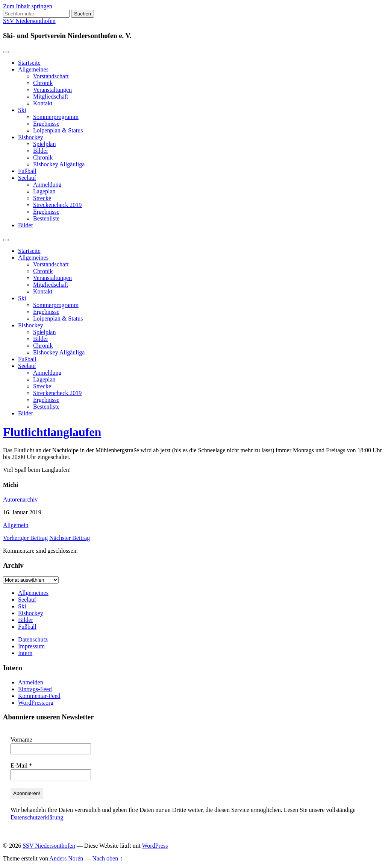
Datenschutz (33, 639)
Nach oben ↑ (107, 858)
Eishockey (31, 137)
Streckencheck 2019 (57, 205)
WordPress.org (36, 703)
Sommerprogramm (56, 117)
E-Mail (21, 765)
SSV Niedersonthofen (29, 21)
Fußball (27, 171)
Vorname (21, 740)
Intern (25, 653)
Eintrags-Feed (35, 689)
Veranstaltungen (52, 90)
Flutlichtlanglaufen (52, 432)
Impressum (31, 646)
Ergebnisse (46, 124)
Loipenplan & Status (58, 130)
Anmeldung (47, 185)
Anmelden (31, 682)
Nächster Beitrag (70, 538)
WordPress (155, 846)
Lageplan (44, 191)
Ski (22, 110)
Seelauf (27, 178)
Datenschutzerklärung (37, 817)
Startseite (29, 63)
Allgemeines (33, 69)
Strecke (42, 198)
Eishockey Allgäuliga (59, 164)
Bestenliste (46, 218)
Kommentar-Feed (39, 696)
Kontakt (43, 103)
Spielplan (44, 144)
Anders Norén (66, 858)
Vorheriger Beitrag (25, 538)
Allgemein (16, 525)
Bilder (41, 151)
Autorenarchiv (20, 499)
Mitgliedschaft (51, 97)
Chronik (43, 83)
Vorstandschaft (51, 76)
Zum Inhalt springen (28, 6)
